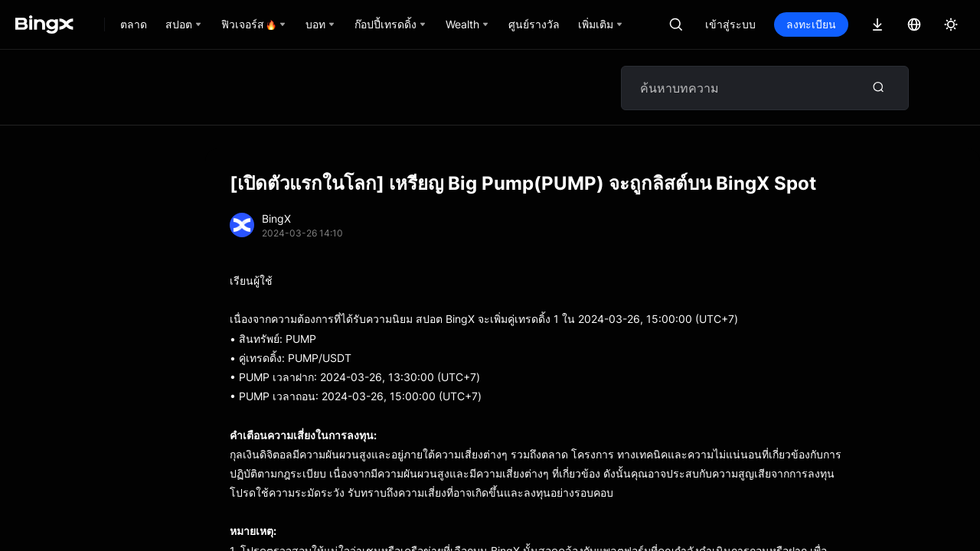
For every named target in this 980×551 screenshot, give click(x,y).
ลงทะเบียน (811, 24)
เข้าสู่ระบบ (730, 24)
